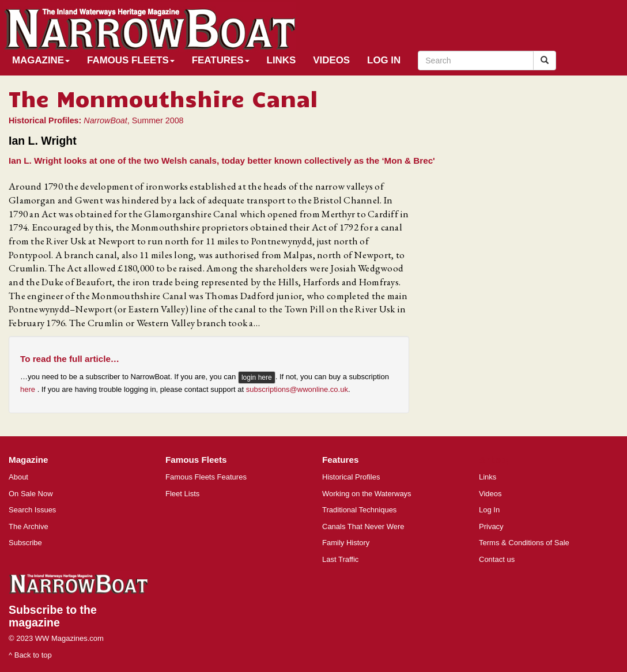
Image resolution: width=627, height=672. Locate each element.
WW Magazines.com (69, 638)
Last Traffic (340, 559)
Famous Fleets (131, 60)
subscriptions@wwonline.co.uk (297, 389)
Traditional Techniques (359, 510)
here (29, 389)
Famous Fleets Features (206, 477)
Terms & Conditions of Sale (524, 543)
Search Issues (32, 510)
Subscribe (25, 543)
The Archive (29, 526)
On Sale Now (31, 494)
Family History (346, 543)
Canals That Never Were (363, 526)
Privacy (491, 526)
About (18, 477)
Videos (331, 60)
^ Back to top (30, 655)
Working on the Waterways (367, 494)
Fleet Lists (182, 494)
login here (257, 377)
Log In (384, 60)
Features (221, 60)
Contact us (497, 559)
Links (282, 60)
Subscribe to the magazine (53, 616)
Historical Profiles (351, 477)
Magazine (41, 60)
